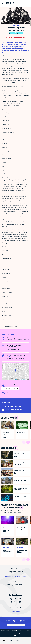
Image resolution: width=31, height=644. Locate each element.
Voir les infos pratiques (15, 38)
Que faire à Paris (14, 641)
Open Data (12, 633)
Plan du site (15, 636)
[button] (15, 370)
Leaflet (16, 379)
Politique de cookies (21, 633)
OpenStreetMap (23, 379)
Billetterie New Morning (14, 357)
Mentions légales (5, 631)
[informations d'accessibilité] (10, 389)
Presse (6, 633)
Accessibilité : (21, 631)
